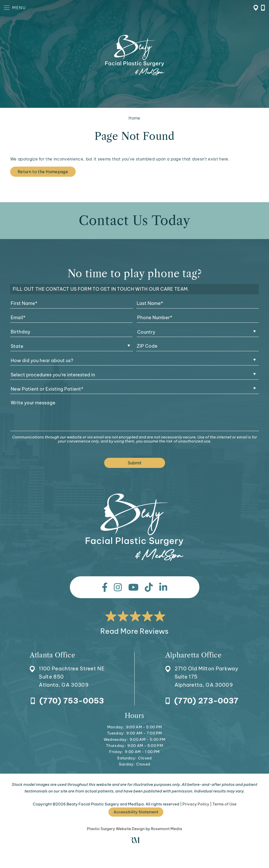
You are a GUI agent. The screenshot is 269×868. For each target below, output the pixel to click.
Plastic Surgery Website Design (116, 829)
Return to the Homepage (43, 172)
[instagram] (118, 587)
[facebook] (105, 587)
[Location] (67, 670)
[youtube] (133, 587)
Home (134, 118)
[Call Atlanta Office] (67, 701)
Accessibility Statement (136, 812)
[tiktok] (149, 587)
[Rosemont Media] (135, 842)
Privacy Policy (196, 804)
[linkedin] (163, 587)
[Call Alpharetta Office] (202, 701)
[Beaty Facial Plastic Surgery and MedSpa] (134, 527)
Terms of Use (224, 804)
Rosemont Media (167, 829)
